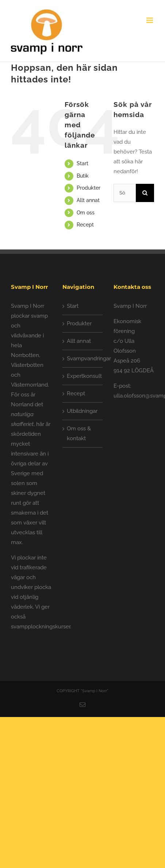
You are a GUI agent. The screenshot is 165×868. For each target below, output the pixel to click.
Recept (85, 225)
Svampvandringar (83, 359)
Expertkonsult (83, 376)
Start (82, 163)
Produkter (89, 188)
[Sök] (145, 193)
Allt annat (88, 200)
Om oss (86, 213)
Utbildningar (82, 411)
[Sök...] (125, 193)
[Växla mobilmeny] (150, 20)
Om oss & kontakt (79, 433)
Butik (83, 176)
